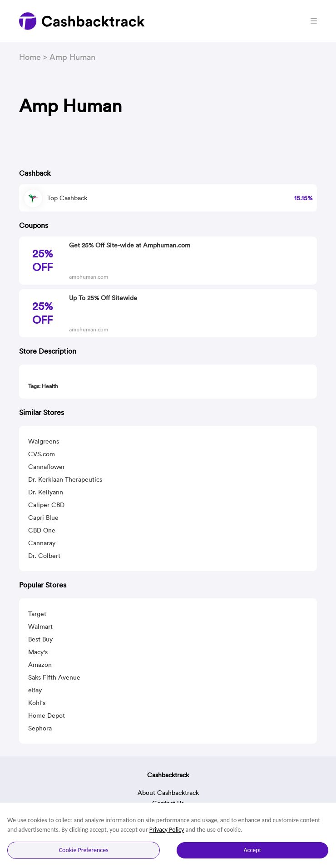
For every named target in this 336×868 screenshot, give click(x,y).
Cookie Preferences (84, 850)
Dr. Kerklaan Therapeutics (65, 479)
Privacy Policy (167, 830)
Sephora (40, 728)
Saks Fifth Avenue (54, 677)
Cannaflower (47, 467)
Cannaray (42, 543)
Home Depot (47, 715)
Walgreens (44, 441)
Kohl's (37, 703)
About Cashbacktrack (168, 793)
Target (37, 614)
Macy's (38, 652)
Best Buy (40, 639)
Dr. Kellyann (46, 492)
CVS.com (42, 454)
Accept (252, 850)
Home (30, 57)
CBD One (42, 530)
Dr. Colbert (44, 556)
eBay (35, 690)
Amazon (40, 665)
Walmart (40, 626)
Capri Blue (43, 518)
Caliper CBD (46, 505)
